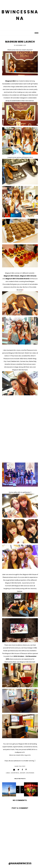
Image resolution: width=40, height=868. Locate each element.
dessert (23, 773)
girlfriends (30, 773)
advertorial (15, 773)
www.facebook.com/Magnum (20, 758)
